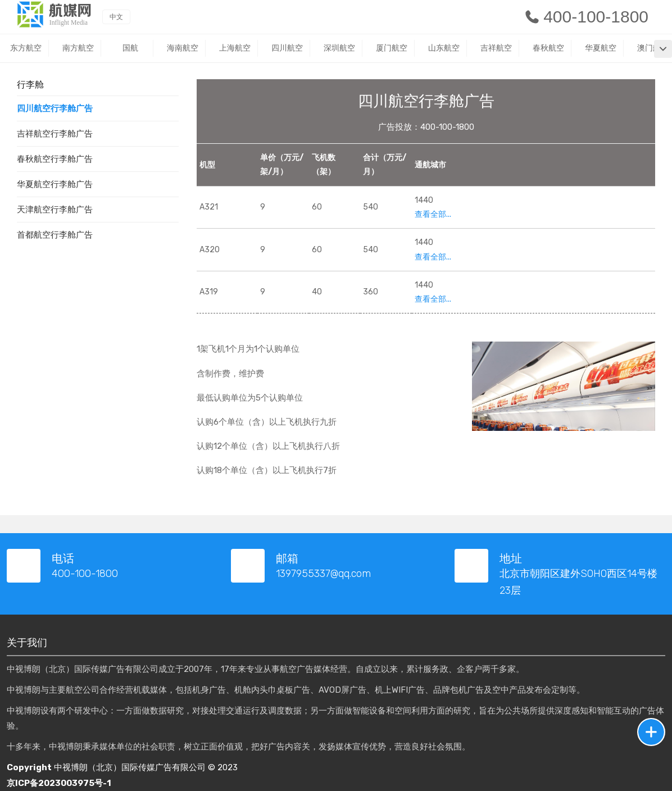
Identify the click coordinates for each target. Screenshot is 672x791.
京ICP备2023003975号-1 (59, 783)
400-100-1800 (586, 17)
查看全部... (433, 214)
